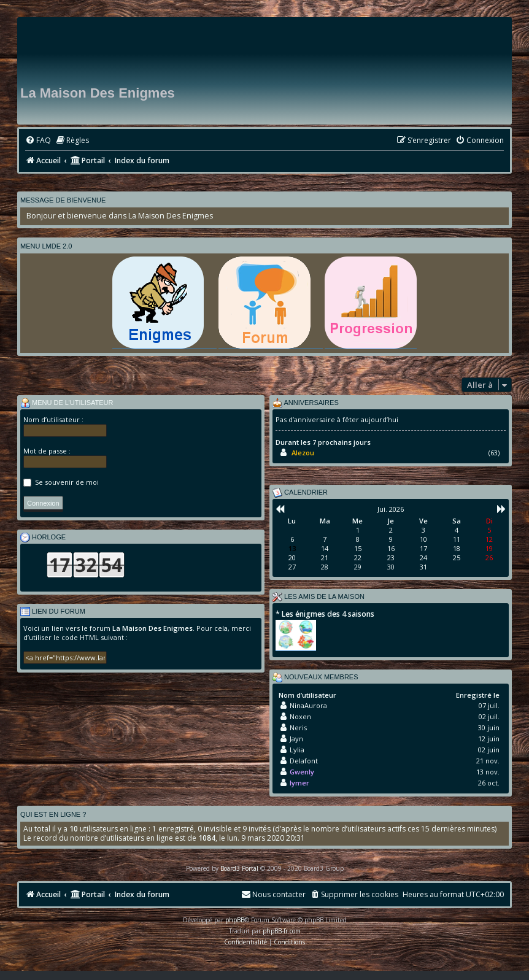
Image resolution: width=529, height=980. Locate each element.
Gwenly (302, 772)
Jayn (296, 739)
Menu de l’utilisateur (67, 403)
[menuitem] (38, 141)
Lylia (297, 750)
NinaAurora (308, 705)
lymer (299, 783)
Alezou (303, 453)
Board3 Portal (239, 868)
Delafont (304, 761)
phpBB (235, 920)
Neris (298, 727)
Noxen (300, 716)
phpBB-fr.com (282, 931)
